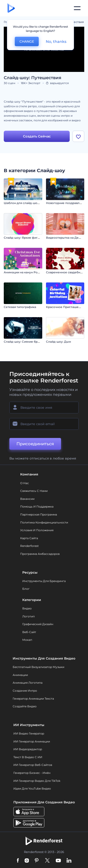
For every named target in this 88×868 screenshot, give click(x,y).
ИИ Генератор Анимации (32, 741)
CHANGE (27, 41)
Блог (26, 589)
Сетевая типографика (20, 307)
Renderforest (29, 546)
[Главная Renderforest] (11, 8)
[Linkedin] (69, 861)
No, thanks (56, 42)
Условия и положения (37, 530)
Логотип (29, 616)
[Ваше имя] (44, 408)
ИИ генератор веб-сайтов (33, 765)
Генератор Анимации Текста (33, 699)
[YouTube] (58, 861)
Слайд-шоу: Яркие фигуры (24, 238)
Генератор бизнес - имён (32, 773)
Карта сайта (29, 538)
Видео (27, 608)
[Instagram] (27, 861)
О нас (25, 483)
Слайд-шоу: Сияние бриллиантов (29, 342)
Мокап (27, 640)
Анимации (20, 675)
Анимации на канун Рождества (27, 272)
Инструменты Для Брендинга (44, 581)
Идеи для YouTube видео (32, 788)
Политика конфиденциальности (44, 522)
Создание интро (25, 691)
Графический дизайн (38, 624)
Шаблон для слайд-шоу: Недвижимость (33, 203)
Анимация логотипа (28, 683)
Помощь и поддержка (37, 506)
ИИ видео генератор (29, 733)
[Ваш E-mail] (44, 424)
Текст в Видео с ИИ (28, 757)
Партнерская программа (39, 514)
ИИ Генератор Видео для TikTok (37, 781)
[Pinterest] (37, 861)
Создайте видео (25, 706)
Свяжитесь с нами (34, 491)
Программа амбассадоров (40, 554)
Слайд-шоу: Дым (59, 342)
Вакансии (27, 499)
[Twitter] (47, 861)
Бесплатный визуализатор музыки (38, 667)
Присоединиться (35, 444)
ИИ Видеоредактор (28, 749)
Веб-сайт (29, 632)
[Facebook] (18, 861)
